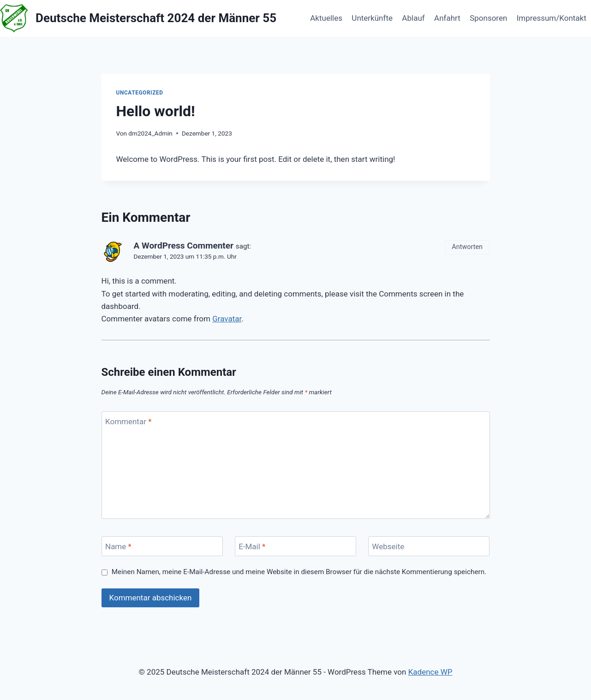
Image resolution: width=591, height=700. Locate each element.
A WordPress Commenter (184, 246)
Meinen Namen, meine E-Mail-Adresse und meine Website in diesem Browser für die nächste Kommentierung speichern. (299, 572)
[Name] (162, 546)
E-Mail (252, 546)
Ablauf (413, 18)
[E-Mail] (296, 546)
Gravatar (227, 319)
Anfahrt (447, 18)
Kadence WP (430, 672)
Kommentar (128, 421)
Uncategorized (140, 93)
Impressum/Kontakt (552, 18)
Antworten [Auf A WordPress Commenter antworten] (467, 247)
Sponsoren (488, 18)
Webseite (388, 546)
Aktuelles (326, 18)
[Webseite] (429, 546)
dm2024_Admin (150, 133)
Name (118, 546)
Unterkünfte (372, 18)
